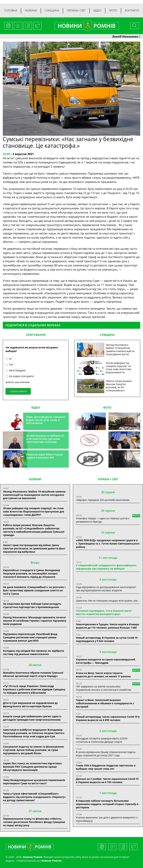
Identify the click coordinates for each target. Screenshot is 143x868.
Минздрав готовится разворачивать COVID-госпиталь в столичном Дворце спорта (102, 740)
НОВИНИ (35, 479)
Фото (113, 10)
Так (9, 364)
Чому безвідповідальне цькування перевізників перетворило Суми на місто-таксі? (34, 782)
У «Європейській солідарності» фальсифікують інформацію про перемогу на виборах (106, 567)
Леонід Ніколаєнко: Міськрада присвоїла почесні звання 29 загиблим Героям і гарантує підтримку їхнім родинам (35, 621)
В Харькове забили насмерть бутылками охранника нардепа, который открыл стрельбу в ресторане (107, 804)
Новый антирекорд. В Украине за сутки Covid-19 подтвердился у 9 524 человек (107, 639)
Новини (31, 10)
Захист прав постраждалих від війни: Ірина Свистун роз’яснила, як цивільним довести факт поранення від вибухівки (34, 548)
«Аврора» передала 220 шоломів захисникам (103, 500)
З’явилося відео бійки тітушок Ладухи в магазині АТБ (44, 456)
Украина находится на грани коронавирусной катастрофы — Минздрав (105, 661)
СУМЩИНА (107, 335)
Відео (97, 10)
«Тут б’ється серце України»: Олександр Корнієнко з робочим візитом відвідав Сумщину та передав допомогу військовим (34, 689)
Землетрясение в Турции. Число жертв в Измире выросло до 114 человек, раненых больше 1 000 (107, 626)
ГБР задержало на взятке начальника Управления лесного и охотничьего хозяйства (104, 688)
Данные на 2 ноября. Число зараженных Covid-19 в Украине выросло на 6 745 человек (107, 780)
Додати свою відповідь (18, 382)
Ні (8, 359)
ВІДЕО (36, 408)
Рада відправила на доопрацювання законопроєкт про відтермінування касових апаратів (106, 589)
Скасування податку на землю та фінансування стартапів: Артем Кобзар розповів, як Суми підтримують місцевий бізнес (33, 750)
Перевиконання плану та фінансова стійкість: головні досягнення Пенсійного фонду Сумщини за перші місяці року (34, 822)
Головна (11, 10)
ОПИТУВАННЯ (36, 335)
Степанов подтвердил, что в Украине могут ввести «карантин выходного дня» (104, 612)
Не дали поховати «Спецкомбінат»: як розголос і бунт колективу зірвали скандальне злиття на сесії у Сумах (34, 590)
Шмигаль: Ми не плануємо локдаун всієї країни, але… (108, 601)
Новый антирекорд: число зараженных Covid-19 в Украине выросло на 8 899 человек (108, 718)
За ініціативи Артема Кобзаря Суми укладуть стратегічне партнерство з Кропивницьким (32, 605)
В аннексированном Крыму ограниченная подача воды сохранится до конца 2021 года (106, 754)
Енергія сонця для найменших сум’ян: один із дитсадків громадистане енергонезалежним (32, 718)
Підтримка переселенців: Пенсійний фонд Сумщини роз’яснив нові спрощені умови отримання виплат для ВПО (30, 637)
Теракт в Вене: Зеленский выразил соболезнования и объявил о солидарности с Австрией (105, 703)
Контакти (132, 10)
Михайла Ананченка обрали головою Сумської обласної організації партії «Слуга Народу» (33, 674)
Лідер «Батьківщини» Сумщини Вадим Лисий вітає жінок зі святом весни (46, 420)
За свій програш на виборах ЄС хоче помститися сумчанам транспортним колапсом (45, 439)
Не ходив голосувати (20, 376)
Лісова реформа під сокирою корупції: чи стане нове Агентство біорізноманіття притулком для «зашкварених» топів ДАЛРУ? (33, 512)
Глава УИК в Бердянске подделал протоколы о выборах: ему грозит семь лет (106, 767)
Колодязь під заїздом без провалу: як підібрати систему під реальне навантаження (33, 652)
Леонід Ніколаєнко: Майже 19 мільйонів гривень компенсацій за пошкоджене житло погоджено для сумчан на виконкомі (34, 495)
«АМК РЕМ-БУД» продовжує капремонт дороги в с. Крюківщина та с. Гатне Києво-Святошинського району (108, 544)
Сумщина (52, 10)
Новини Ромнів (51, 861)
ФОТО (107, 408)
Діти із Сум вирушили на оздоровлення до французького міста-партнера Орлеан (30, 705)
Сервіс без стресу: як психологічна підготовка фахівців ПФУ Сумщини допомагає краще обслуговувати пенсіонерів (32, 767)
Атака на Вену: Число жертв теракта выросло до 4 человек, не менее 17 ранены (103, 675)
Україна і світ (76, 10)
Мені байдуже (16, 370)
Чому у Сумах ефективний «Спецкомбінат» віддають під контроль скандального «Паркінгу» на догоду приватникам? (34, 797)
